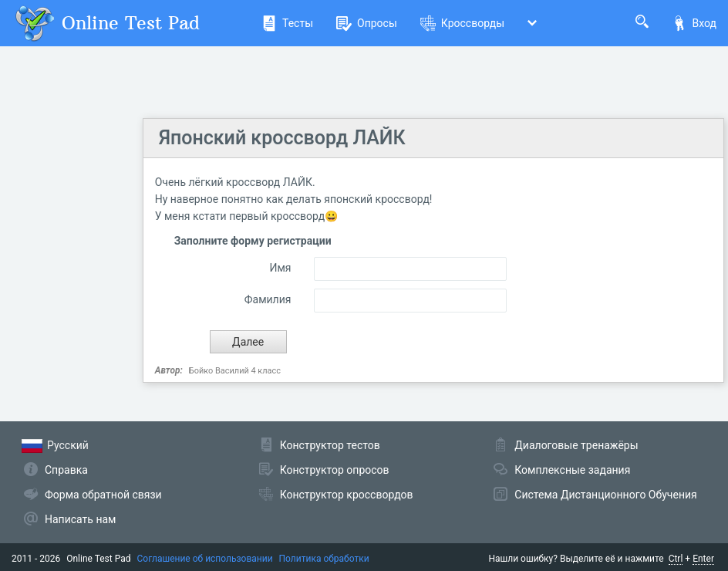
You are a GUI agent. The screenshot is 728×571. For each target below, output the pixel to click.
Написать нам (80, 519)
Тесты (287, 23)
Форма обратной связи (103, 495)
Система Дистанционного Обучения (605, 495)
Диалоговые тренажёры (576, 445)
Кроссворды (462, 23)
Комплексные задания (572, 470)
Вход (694, 23)
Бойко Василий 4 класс (235, 371)
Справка (66, 470)
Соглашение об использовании (205, 559)
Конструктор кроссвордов (347, 495)
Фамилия (268, 299)
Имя (280, 268)
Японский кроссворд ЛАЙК (282, 138)
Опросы (367, 23)
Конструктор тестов (330, 445)
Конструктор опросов (335, 470)
